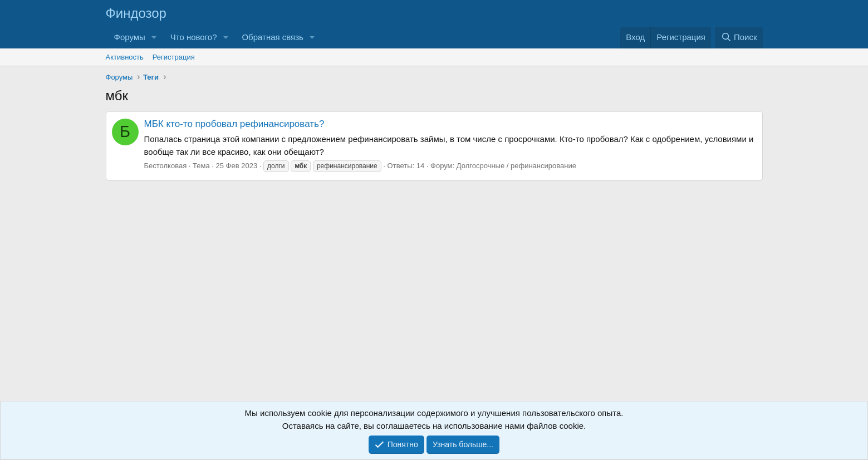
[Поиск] (739, 38)
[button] (154, 38)
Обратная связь (273, 37)
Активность (125, 57)
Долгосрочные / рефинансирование (516, 166)
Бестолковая (166, 166)
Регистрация (174, 57)
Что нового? (194, 37)
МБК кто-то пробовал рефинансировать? (234, 124)
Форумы (130, 37)
